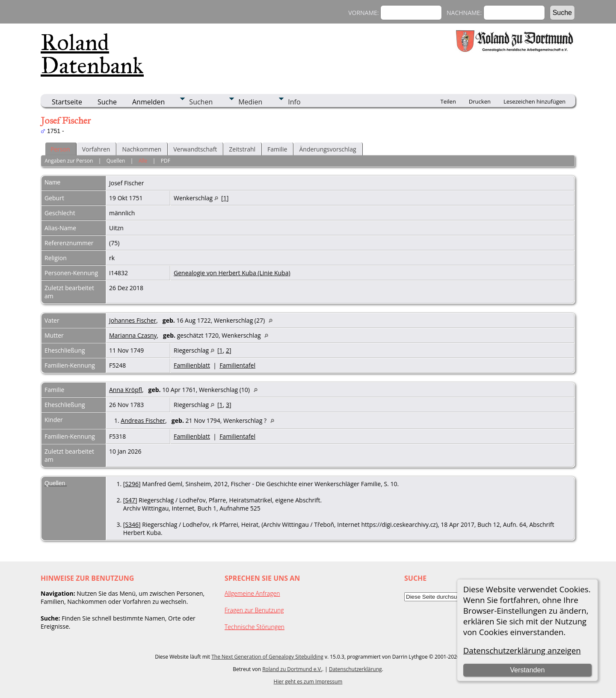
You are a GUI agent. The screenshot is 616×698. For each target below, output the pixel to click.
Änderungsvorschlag (327, 149)
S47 (130, 500)
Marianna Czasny (133, 335)
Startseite (67, 102)
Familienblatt (192, 365)
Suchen (201, 102)
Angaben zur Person (69, 161)
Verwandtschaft (195, 149)
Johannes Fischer (133, 320)
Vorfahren (96, 149)
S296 (132, 484)
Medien (250, 102)
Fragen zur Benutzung (254, 610)
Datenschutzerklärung (355, 669)
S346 (132, 524)
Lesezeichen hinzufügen (535, 101)
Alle (143, 161)
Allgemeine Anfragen (252, 593)
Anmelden (148, 102)
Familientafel (237, 365)
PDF (166, 161)
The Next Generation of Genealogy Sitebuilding (267, 657)
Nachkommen (142, 149)
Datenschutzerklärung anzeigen (522, 650)
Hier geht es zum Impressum (308, 682)
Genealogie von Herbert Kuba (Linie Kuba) (232, 273)
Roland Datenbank (92, 54)
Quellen (116, 161)
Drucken (480, 101)
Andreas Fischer (143, 420)
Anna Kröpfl (126, 390)
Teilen (448, 101)
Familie (277, 149)
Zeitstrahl (242, 149)
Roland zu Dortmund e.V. (292, 669)
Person (60, 149)
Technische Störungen (255, 627)
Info (294, 102)
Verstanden (527, 670)
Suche (107, 102)
